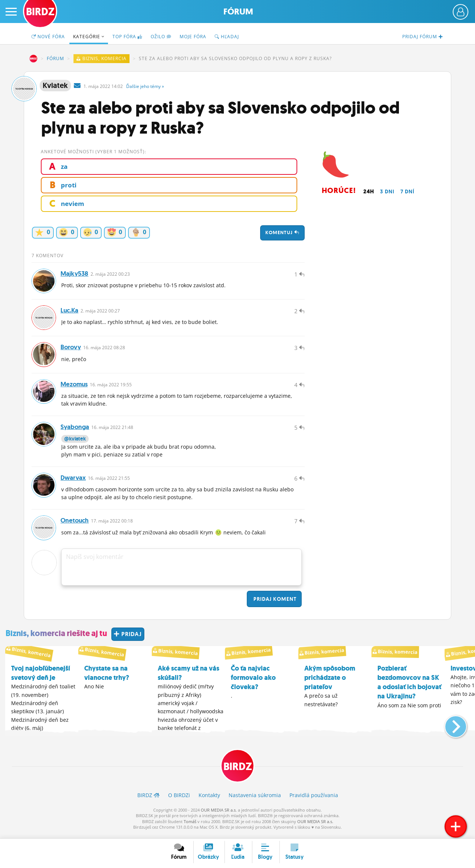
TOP (127, 37)
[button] (450, 728)
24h (369, 191)
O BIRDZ (179, 800)
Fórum (238, 12)
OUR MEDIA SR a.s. (219, 814)
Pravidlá (314, 800)
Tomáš (190, 826)
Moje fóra (193, 37)
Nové (48, 37)
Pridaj (274, 603)
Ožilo (161, 37)
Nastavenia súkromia (255, 800)
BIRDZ (33, 59)
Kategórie (89, 37)
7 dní (407, 191)
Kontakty (209, 800)
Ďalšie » (145, 86)
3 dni (387, 191)
